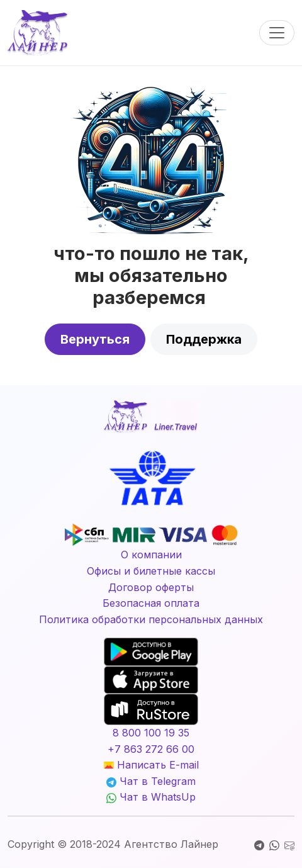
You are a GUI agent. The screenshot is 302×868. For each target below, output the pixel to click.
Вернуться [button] (95, 339)
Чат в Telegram (151, 781)
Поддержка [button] (204, 339)
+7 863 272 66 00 (151, 749)
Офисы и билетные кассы (151, 571)
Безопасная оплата (151, 603)
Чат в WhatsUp (151, 797)
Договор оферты (151, 587)
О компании (151, 555)
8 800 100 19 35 (151, 733)
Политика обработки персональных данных (151, 619)
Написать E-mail (151, 765)
